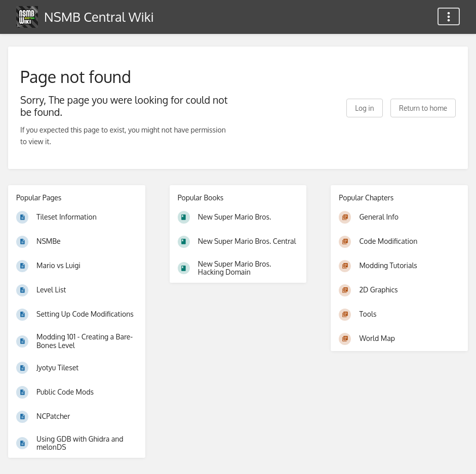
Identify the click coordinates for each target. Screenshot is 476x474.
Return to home (423, 108)
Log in (364, 108)
